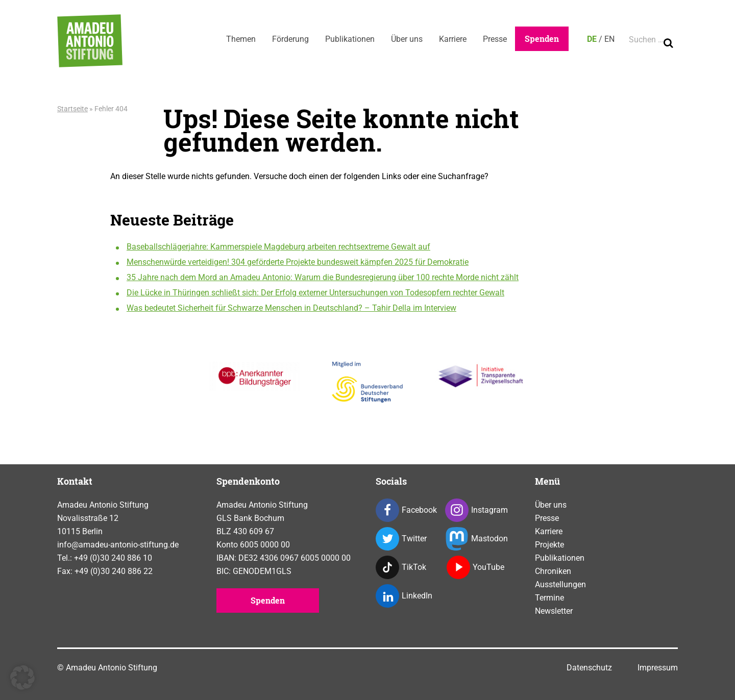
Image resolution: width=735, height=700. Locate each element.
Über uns (407, 39)
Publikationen (350, 39)
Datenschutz (589, 668)
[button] (22, 678)
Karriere (453, 39)
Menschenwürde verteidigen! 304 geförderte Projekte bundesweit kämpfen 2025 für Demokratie (298, 262)
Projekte (549, 545)
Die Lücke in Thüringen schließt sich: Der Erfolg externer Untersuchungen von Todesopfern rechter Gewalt (315, 293)
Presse (495, 39)
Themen (241, 39)
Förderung (290, 39)
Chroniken (553, 571)
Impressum (658, 668)
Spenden (542, 39)
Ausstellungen (560, 584)
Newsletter (554, 611)
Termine (549, 598)
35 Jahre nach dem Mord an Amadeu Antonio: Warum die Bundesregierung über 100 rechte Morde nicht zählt (323, 277)
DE (592, 39)
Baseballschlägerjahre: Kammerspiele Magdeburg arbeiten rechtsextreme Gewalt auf (278, 247)
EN (609, 39)
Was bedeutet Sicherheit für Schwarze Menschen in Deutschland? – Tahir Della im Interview (291, 308)
